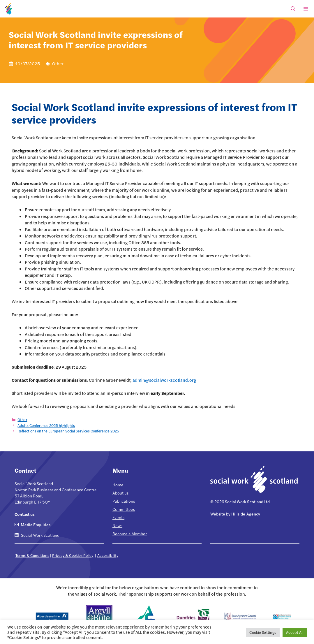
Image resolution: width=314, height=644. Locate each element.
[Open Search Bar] (293, 9)
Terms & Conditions (32, 555)
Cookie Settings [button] (263, 632)
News (117, 525)
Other (22, 420)
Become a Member (130, 534)
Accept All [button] (295, 632)
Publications (124, 501)
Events (118, 517)
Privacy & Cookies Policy (73, 555)
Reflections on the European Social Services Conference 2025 (68, 431)
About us (120, 493)
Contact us (25, 514)
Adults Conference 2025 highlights (46, 425)
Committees (124, 509)
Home (118, 485)
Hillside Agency (246, 514)
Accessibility (108, 555)
